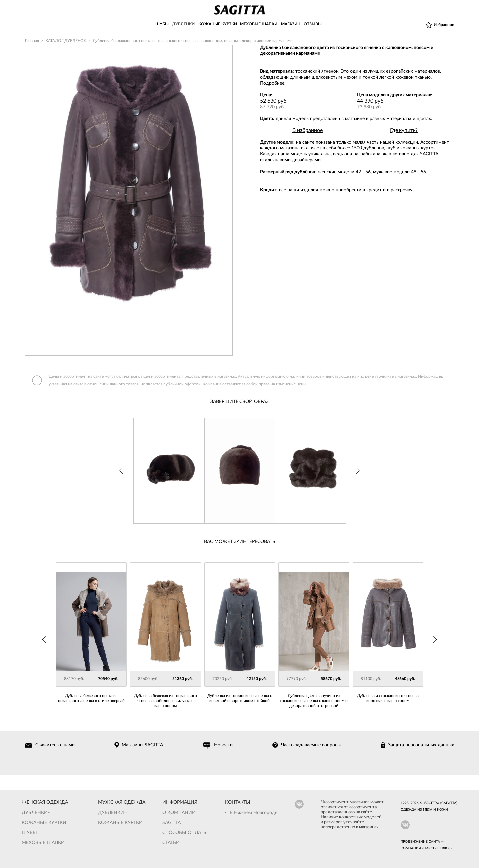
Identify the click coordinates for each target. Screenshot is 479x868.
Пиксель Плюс (437, 848)
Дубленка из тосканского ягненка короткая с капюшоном (388, 698)
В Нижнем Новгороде (253, 813)
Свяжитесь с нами (55, 745)
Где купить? (404, 130)
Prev (121, 471)
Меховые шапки (43, 843)
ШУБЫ (162, 24)
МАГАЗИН (291, 24)
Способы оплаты (185, 833)
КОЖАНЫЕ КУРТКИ (218, 24)
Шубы (29, 833)
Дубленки (35, 813)
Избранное (444, 25)
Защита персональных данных (421, 745)
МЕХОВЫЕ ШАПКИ (259, 24)
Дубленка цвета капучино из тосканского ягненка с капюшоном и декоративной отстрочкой (314, 701)
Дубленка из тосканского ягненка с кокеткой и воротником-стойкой (240, 698)
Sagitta (171, 823)
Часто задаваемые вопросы (311, 745)
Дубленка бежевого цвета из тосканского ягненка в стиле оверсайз (91, 698)
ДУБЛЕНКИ (183, 24)
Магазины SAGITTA (143, 745)
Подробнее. (273, 83)
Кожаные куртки (44, 823)
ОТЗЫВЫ (313, 24)
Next (359, 471)
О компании (179, 813)
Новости (224, 745)
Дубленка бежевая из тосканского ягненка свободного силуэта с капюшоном (165, 701)
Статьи (171, 843)
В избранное (308, 130)
